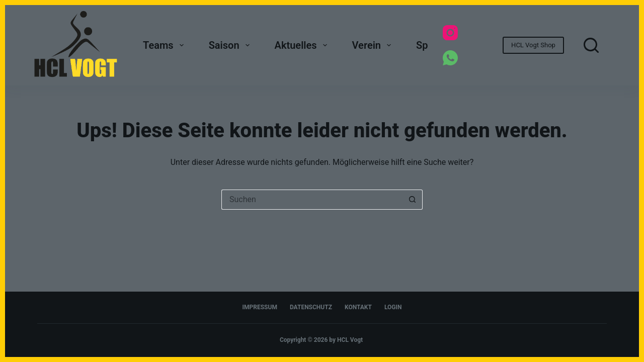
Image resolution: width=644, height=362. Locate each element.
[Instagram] (450, 33)
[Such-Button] (413, 200)
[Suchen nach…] (312, 200)
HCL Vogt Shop (533, 45)
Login (393, 307)
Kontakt (358, 307)
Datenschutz (311, 307)
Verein (374, 45)
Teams (165, 45)
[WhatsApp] (450, 58)
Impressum (260, 307)
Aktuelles (303, 45)
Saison (231, 45)
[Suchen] (591, 45)
